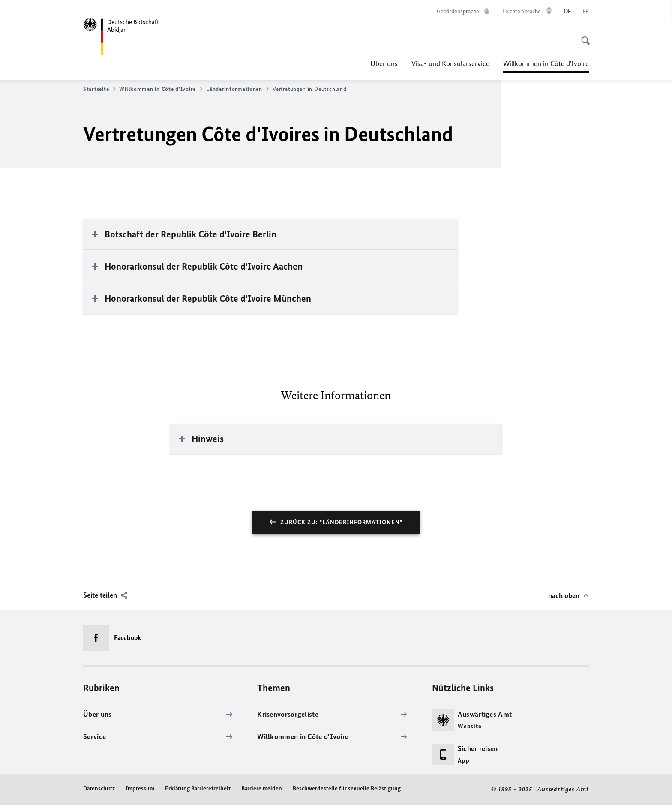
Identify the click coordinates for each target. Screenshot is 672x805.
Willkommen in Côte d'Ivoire (546, 63)
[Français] (586, 12)
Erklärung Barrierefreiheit (198, 788)
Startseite (99, 89)
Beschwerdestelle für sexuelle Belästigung (347, 788)
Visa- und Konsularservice (450, 63)
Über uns (384, 63)
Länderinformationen (237, 89)
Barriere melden (262, 788)
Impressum (140, 788)
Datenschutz (99, 788)
